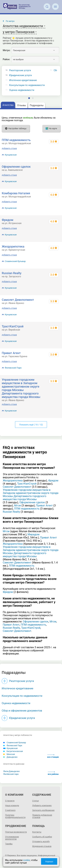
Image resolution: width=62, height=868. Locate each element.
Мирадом (34, 534)
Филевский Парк (13, 368)
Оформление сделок (16, 167)
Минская (9, 754)
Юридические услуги (21, 75)
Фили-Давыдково (11, 771)
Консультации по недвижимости (27, 85)
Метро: (7, 50)
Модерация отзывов (42, 846)
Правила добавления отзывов (42, 816)
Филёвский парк (11, 774)
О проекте (10, 801)
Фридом (8, 220)
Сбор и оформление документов (22, 711)
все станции (53, 756)
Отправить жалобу (41, 842)
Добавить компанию (42, 806)
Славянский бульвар (15, 261)
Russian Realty (12, 273)
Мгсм (17, 505)
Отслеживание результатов (12, 838)
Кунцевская (11, 155)
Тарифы (9, 844)
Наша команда (12, 806)
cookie (26, 860)
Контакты (37, 832)
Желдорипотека (13, 246)
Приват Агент (11, 353)
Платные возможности (16, 832)
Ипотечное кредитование (23, 80)
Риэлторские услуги (20, 70)
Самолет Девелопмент (18, 300)
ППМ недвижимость (16, 140)
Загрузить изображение (43, 810)
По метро (10, 21)
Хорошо (49, 862)
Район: (6, 59)
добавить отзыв (9, 148)
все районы (53, 773)
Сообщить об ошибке (42, 837)
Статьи (35, 801)
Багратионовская (13, 751)
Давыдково (10, 757)
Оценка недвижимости (22, 90)
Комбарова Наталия (16, 193)
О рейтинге (10, 810)
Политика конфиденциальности (15, 816)
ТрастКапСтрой (13, 326)
